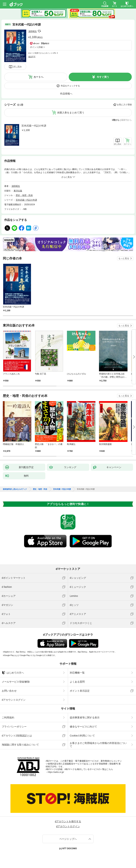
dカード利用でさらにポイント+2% (42, 53)
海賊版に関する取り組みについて (20, 745)
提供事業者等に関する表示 (85, 718)
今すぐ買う (103, 77)
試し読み (18, 67)
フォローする (39, 31)
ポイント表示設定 (80, 691)
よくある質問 (77, 682)
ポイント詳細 (36, 47)
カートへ (38, 77)
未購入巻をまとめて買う (71, 113)
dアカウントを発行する (68, 821)
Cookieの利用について (82, 736)
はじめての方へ (13, 673)
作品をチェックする (70, 86)
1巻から (116, 120)
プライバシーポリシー (14, 727)
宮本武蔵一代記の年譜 (34, 126)
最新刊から (126, 120)
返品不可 (32, 57)
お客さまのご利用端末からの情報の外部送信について (98, 745)
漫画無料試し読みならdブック (15, 489)
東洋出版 (18, 191)
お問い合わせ (9, 691)
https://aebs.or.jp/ (56, 772)
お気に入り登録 (124, 105)
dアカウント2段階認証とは (17, 736)
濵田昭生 (33, 31)
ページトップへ (68, 839)
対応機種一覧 (77, 673)
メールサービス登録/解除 (16, 682)
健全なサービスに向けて (83, 727)
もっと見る (124, 258)
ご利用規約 (8, 718)
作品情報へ (66, 94)
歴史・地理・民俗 (24, 195)
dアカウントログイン (14, 700)
